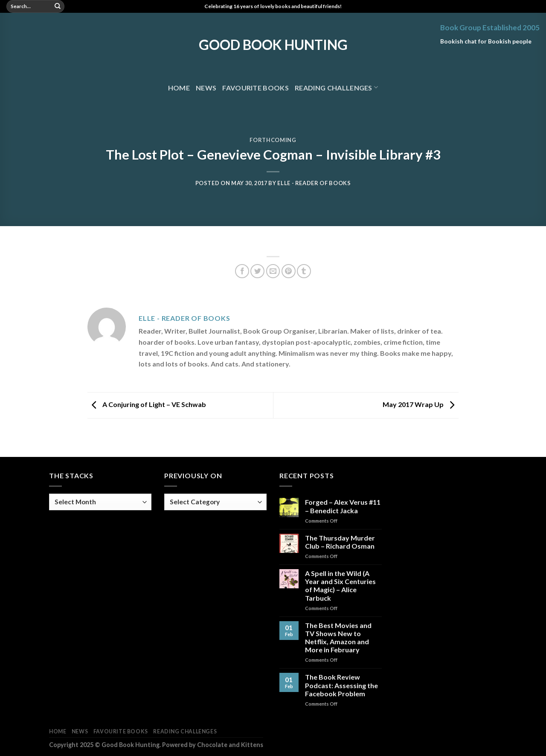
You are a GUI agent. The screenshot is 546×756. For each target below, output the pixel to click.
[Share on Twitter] (257, 271)
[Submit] (58, 6)
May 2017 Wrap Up (421, 404)
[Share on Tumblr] (304, 271)
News (206, 88)
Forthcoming (273, 140)
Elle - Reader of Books (314, 183)
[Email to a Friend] (273, 271)
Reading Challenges (336, 87)
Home (179, 88)
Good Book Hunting (273, 45)
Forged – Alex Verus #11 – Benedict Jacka (343, 506)
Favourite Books (256, 88)
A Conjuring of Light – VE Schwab (147, 404)
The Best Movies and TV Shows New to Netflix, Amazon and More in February (338, 638)
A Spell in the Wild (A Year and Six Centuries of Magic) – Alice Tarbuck (340, 586)
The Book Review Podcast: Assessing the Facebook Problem (341, 685)
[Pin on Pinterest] (289, 271)
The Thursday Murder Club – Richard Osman (340, 542)
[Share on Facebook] (242, 271)
